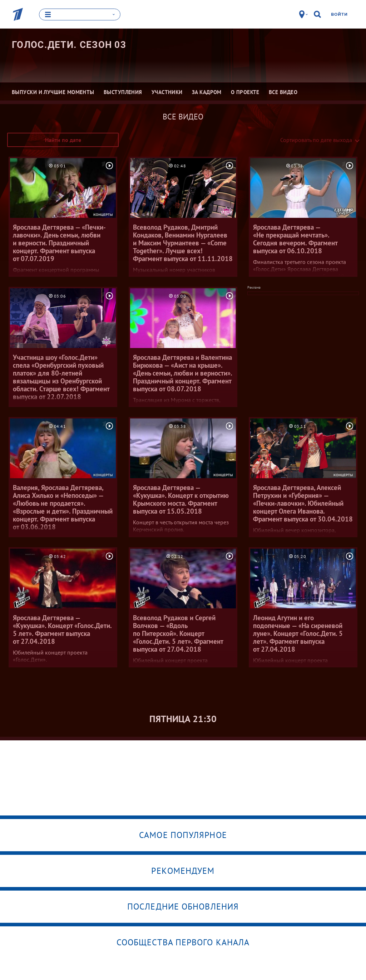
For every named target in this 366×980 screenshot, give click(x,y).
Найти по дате (63, 140)
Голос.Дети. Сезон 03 (69, 45)
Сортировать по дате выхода (316, 140)
